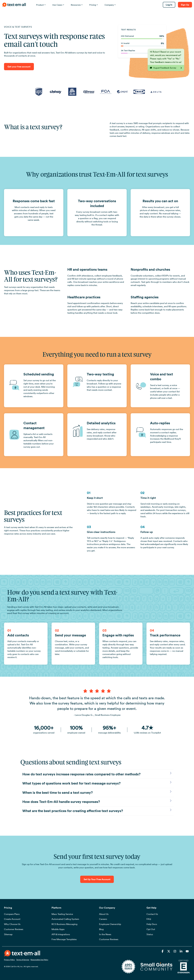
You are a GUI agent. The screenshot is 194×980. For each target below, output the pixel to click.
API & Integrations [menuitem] (61, 934)
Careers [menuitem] (103, 919)
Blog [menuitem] (101, 929)
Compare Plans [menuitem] (12, 914)
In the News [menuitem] (105, 934)
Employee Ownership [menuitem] (110, 924)
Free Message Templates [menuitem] (64, 939)
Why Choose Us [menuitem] (12, 924)
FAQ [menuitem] (149, 919)
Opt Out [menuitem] (151, 929)
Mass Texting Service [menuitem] (62, 914)
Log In (169, 5)
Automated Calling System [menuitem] (65, 919)
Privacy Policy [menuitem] (9, 960)
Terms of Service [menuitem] (23, 960)
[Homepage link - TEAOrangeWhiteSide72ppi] (22, 955)
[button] (163, 952)
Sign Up (185, 5)
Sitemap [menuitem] (8, 934)
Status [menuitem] (150, 934)
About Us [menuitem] (104, 914)
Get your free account (19, 67)
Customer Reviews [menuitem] (14, 929)
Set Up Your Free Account (97, 879)
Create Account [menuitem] (12, 919)
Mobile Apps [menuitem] (58, 929)
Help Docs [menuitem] (152, 924)
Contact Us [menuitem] (152, 914)
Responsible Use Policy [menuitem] (39, 960)
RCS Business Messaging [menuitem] (64, 924)
